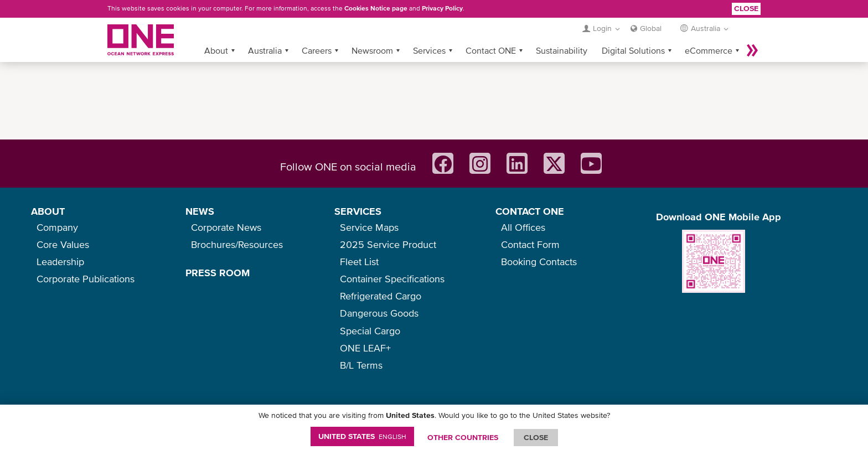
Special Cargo (370, 331)
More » (752, 50)
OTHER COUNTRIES (463, 437)
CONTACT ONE (530, 211)
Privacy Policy (442, 8)
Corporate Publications (86, 279)
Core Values (63, 244)
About (216, 50)
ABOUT (48, 211)
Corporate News (226, 227)
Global (651, 28)
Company (57, 227)
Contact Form (530, 244)
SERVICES (358, 211)
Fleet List (359, 262)
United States (362, 436)
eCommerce (709, 50)
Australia (265, 50)
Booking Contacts (539, 262)
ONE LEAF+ (365, 348)
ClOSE (536, 437)
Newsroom (372, 50)
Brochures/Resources (237, 244)
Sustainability (562, 50)
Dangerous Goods (379, 313)
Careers (317, 50)
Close (746, 8)
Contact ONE (491, 50)
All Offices (523, 227)
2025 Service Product (388, 244)
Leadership (60, 262)
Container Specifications (392, 279)
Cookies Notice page (376, 8)
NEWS (200, 211)
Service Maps (369, 227)
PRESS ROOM (218, 273)
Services (429, 50)
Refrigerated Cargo (381, 296)
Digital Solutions (633, 50)
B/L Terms (361, 365)
